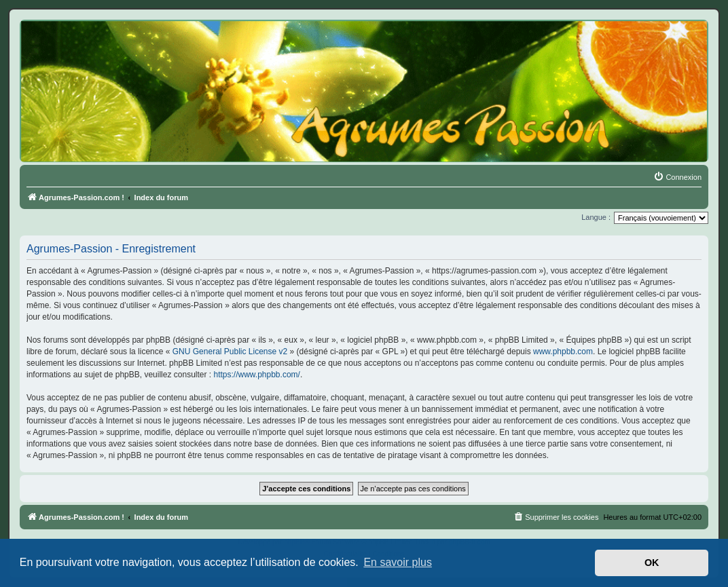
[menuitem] (677, 177)
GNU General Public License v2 (230, 352)
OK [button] (652, 563)
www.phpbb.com (563, 352)
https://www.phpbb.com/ (256, 375)
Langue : (596, 217)
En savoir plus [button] (398, 562)
